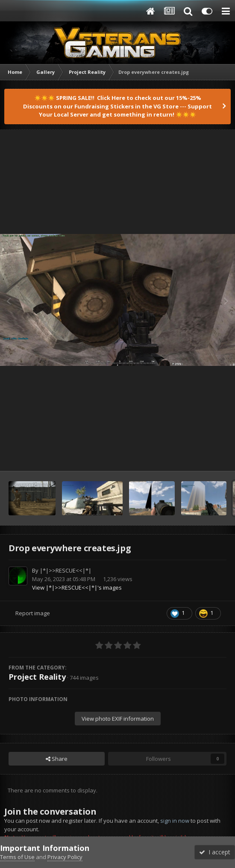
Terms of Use (17, 857)
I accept (215, 852)
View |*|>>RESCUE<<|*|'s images (77, 587)
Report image (33, 613)
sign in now (175, 821)
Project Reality (37, 677)
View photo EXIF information (118, 719)
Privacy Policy (65, 857)
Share (57, 759)
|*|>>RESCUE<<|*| (66, 570)
